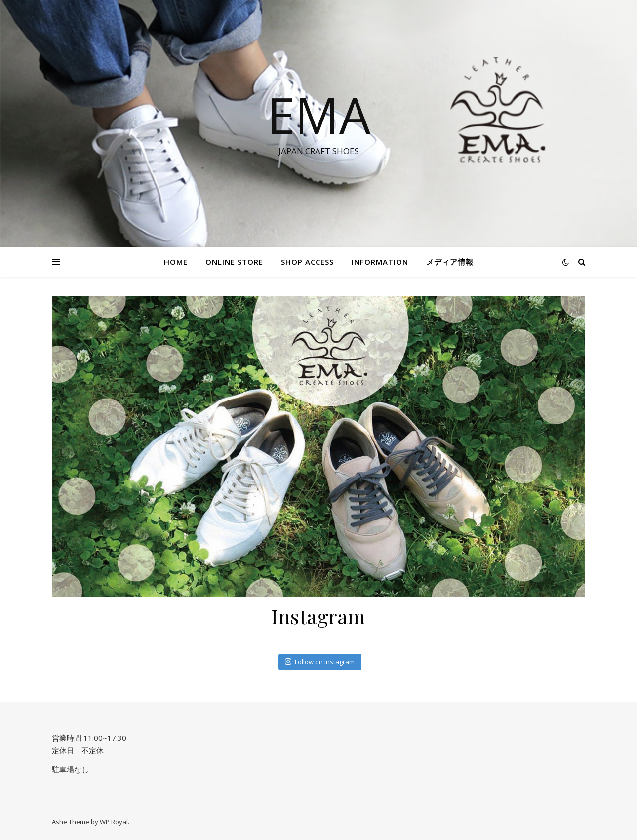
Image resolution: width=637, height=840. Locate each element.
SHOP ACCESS (307, 262)
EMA (319, 115)
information (380, 262)
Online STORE (234, 262)
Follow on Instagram (320, 662)
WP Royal (114, 822)
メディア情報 (450, 262)
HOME (176, 262)
